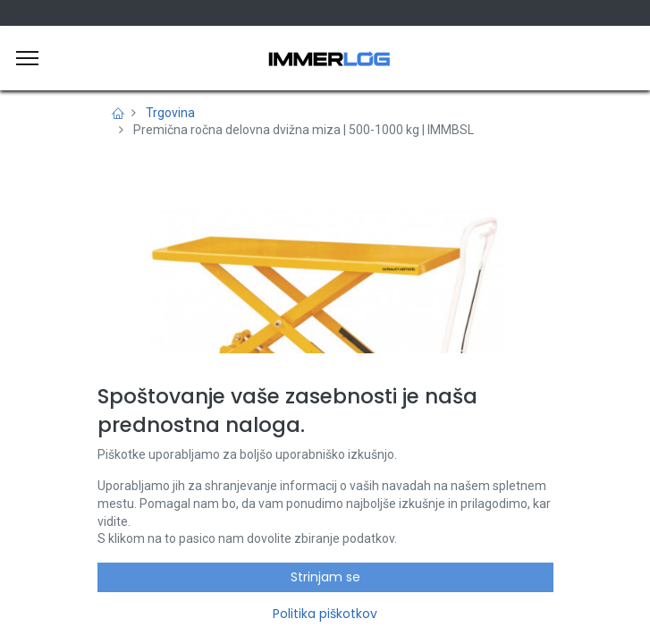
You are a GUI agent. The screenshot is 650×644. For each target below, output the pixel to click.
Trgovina (170, 113)
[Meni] (27, 58)
